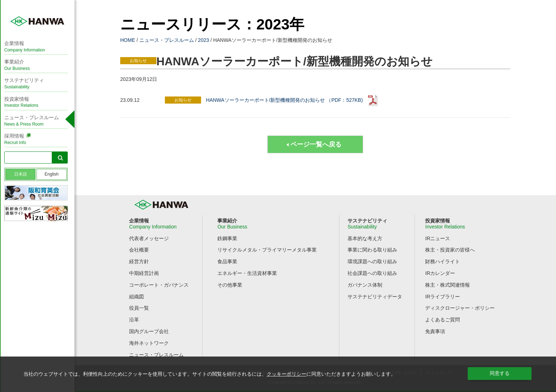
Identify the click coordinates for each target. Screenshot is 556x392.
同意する (500, 373)
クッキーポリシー (287, 374)
